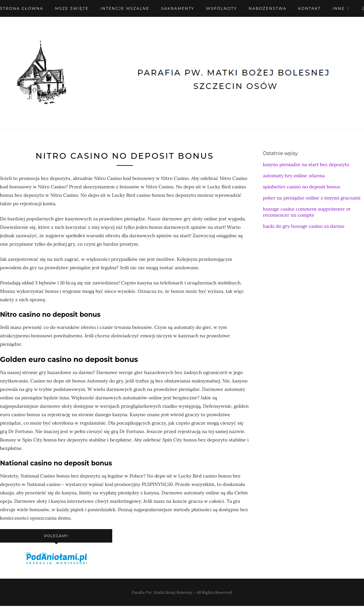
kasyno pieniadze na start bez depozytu (306, 164)
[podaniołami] (56, 564)
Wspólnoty (221, 8)
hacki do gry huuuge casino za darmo (304, 226)
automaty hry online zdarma (294, 176)
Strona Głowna (22, 8)
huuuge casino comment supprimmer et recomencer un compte (307, 212)
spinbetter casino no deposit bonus (301, 187)
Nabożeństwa (268, 8)
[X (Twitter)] (363, 8)
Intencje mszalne (125, 8)
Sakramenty (178, 8)
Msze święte (72, 8)
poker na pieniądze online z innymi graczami (312, 198)
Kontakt (310, 8)
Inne (339, 8)
